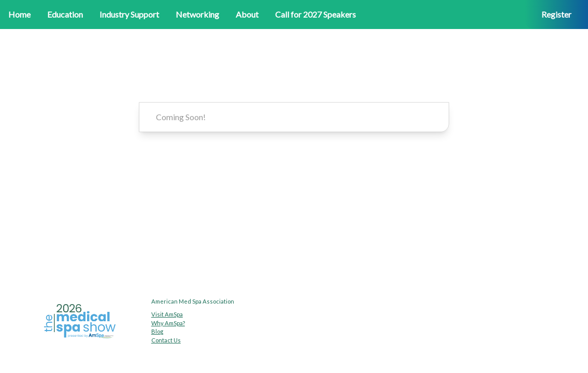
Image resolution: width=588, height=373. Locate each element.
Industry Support (129, 14)
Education (65, 14)
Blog (157, 331)
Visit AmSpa (167, 314)
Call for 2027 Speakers (315, 14)
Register (556, 14)
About (247, 14)
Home (19, 14)
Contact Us (166, 340)
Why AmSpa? (168, 323)
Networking (197, 14)
